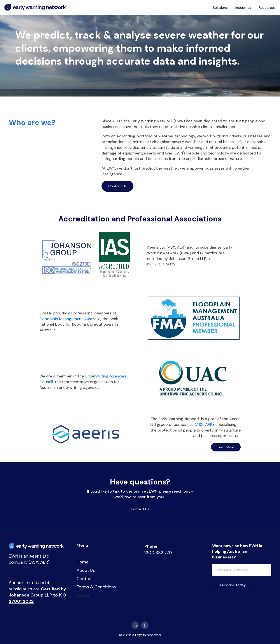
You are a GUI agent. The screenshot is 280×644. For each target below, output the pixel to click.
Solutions (220, 8)
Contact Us (117, 186)
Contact (85, 579)
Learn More (226, 447)
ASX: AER (204, 425)
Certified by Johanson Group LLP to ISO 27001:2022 (37, 595)
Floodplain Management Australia (70, 319)
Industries (243, 8)
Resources (267, 8)
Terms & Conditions (96, 587)
